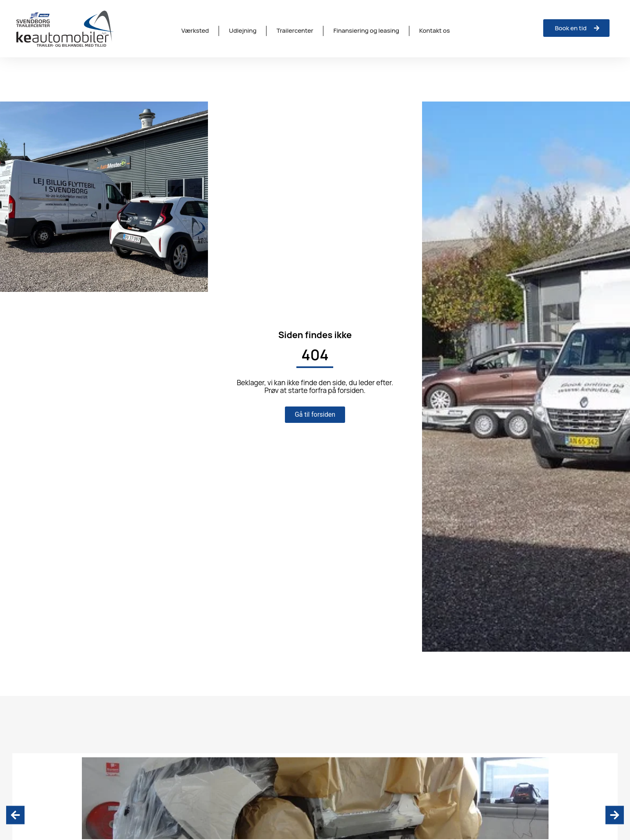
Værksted (195, 30)
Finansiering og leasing (366, 30)
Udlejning (243, 30)
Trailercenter (295, 30)
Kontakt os (435, 30)
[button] (15, 815)
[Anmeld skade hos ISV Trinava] (576, 28)
